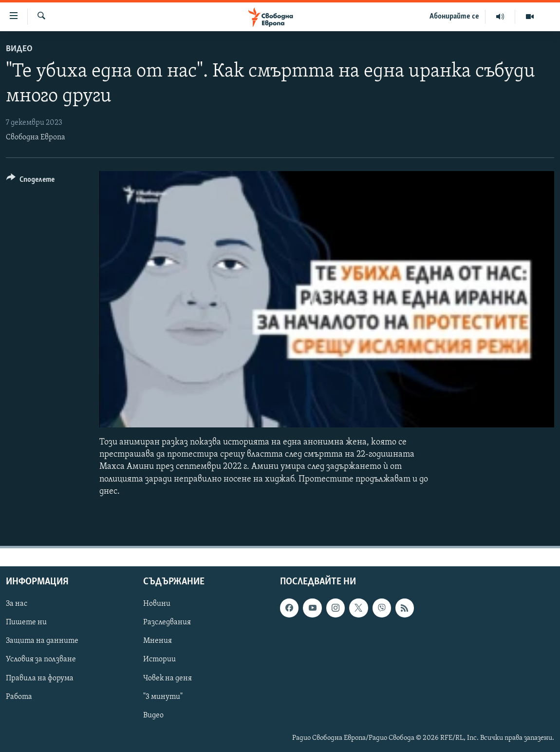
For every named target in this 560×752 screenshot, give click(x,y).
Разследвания (167, 622)
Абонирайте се (454, 17)
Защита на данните (42, 641)
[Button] (30, 181)
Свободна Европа (36, 137)
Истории (159, 659)
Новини (157, 604)
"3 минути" (163, 696)
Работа (19, 696)
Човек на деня (168, 678)
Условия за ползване (41, 659)
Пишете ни (26, 622)
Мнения (158, 641)
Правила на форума (40, 678)
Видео (19, 49)
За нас (17, 604)
